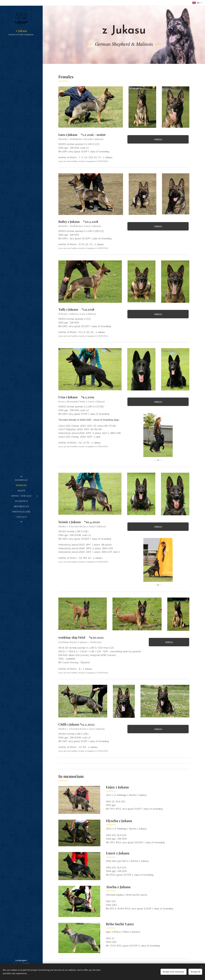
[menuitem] (21, 480)
